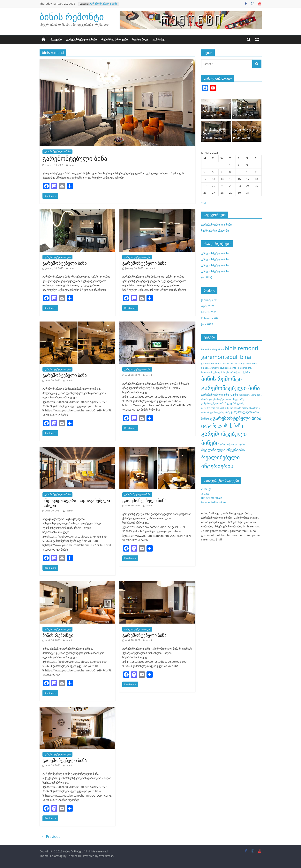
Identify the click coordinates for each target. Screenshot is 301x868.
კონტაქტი (159, 39)
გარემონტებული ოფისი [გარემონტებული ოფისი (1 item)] (232, 444)
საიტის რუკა (140, 39)
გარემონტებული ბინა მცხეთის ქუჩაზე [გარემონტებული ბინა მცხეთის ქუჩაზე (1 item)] (221, 408)
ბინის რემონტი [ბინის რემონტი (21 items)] (222, 379)
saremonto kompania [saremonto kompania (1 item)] (236, 368)
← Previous (51, 836)
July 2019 (207, 324)
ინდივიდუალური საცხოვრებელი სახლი (76, 503)
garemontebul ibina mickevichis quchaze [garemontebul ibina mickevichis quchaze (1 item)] (222, 364)
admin (73, 165)
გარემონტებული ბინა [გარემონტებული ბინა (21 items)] (231, 388)
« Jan (204, 203)
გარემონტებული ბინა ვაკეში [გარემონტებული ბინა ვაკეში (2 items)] (220, 395)
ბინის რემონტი (72, 17)
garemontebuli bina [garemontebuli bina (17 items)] (226, 357)
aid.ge (205, 493)
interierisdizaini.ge (214, 502)
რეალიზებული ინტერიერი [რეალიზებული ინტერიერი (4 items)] (223, 450)
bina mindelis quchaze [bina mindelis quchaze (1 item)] (213, 349)
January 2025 (210, 300)
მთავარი (56, 39)
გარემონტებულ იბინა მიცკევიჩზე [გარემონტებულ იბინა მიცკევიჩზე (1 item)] (227, 399)
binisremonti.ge (212, 498)
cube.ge (206, 489)
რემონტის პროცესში (114, 39)
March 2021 (209, 312)
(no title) (207, 277)
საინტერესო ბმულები (215, 231)
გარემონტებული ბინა (103, 4)
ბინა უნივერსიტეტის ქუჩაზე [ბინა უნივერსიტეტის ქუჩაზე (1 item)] (235, 372)
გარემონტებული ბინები (81, 39)
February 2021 (211, 318)
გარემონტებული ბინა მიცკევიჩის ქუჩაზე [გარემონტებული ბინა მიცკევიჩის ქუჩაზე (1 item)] (223, 403)
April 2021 (208, 306)
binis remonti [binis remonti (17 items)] (241, 348)
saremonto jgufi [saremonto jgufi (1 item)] (216, 368)
